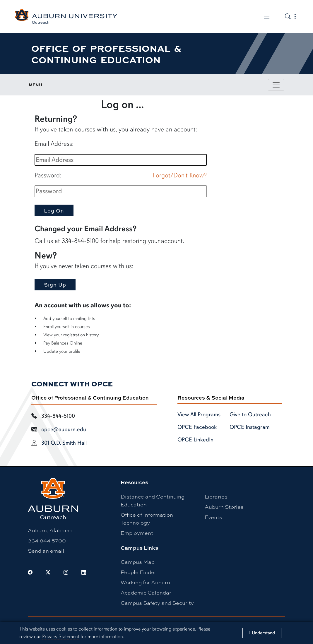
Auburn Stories (224, 507)
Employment (137, 533)
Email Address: (54, 144)
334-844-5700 (47, 540)
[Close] (262, 633)
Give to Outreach (250, 415)
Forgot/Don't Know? (180, 175)
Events (213, 517)
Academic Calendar (146, 592)
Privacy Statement (61, 637)
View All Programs (199, 415)
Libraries (216, 496)
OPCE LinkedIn (195, 440)
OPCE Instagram (250, 427)
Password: (48, 175)
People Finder (138, 572)
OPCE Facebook (197, 427)
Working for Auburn (145, 582)
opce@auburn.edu (64, 429)
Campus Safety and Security (157, 603)
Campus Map (138, 562)
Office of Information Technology (147, 519)
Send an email (46, 551)
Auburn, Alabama (50, 530)
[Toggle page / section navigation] (276, 85)
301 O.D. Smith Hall (64, 443)
